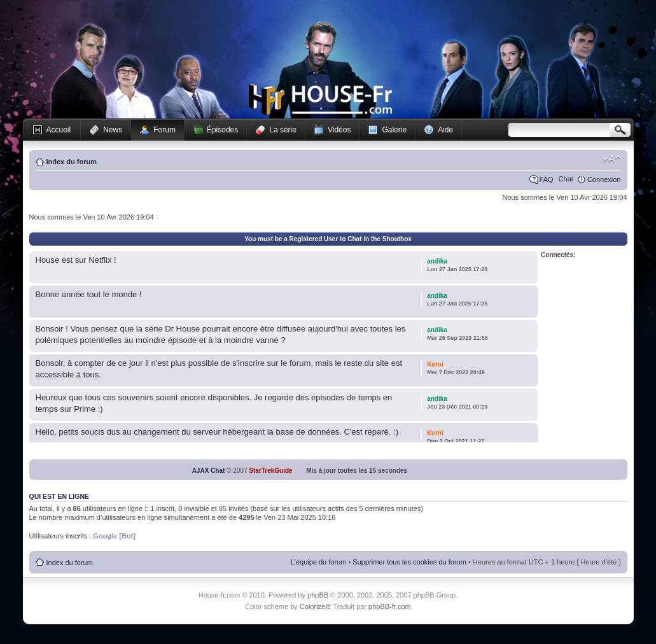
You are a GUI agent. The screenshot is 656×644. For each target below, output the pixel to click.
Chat (566, 179)
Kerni (435, 364)
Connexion (604, 179)
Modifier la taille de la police (612, 159)
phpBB (318, 595)
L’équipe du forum (318, 562)
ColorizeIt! (316, 606)
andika (437, 261)
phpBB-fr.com (390, 606)
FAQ (547, 179)
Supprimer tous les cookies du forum (409, 562)
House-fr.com (320, 100)
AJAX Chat (209, 471)
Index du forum (72, 162)
